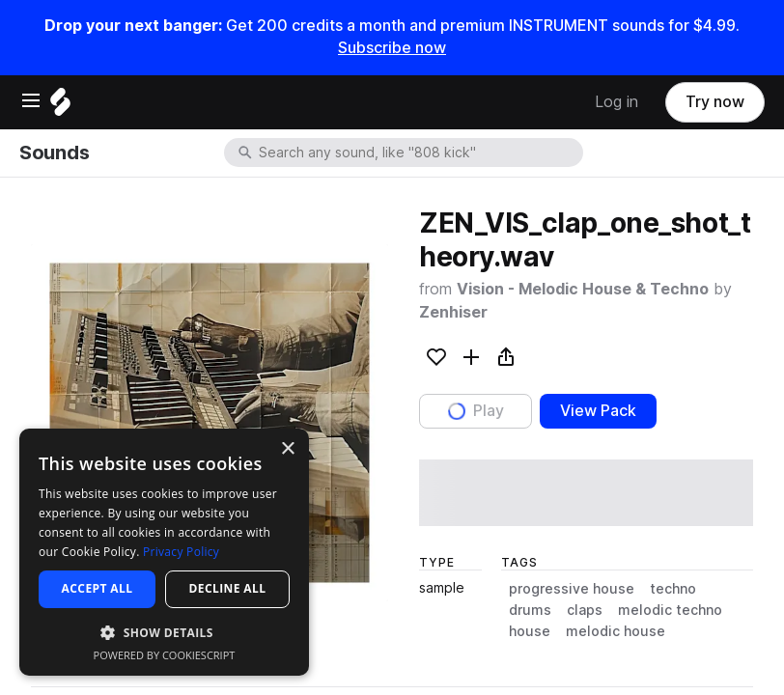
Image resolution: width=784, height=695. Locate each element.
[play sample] (586, 493)
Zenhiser (453, 312)
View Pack (598, 411)
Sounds (54, 153)
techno (673, 589)
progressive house (572, 589)
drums (530, 610)
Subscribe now (392, 48)
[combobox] (419, 153)
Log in (616, 102)
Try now (715, 102)
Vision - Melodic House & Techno (583, 289)
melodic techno (670, 610)
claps (585, 610)
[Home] (60, 107)
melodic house (616, 631)
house (530, 631)
